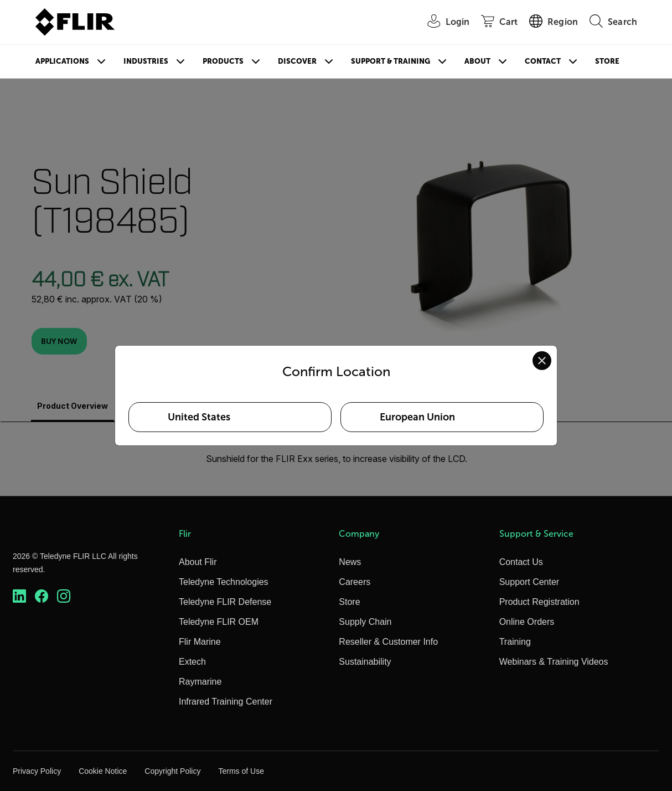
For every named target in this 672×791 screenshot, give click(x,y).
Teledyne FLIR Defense (225, 602)
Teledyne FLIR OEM (219, 622)
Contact (543, 61)
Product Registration (539, 602)
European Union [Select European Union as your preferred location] (417, 417)
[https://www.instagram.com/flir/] (64, 596)
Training (515, 642)
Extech (192, 662)
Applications (62, 61)
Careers (355, 582)
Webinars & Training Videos (554, 662)
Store (607, 61)
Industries (146, 61)
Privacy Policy (37, 771)
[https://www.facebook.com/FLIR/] (42, 596)
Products (223, 61)
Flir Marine (200, 642)
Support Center (529, 582)
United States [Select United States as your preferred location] (199, 417)
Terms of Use (241, 771)
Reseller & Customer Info (388, 642)
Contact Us (521, 562)
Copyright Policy (172, 771)
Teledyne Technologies (224, 582)
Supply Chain (365, 622)
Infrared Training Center (226, 702)
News (350, 562)
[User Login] (443, 22)
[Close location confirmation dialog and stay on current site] (542, 361)
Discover (297, 61)
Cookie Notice (103, 771)
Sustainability (365, 662)
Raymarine (200, 682)
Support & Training (391, 61)
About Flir (198, 562)
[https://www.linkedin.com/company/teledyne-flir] (19, 596)
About (477, 61)
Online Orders (527, 622)
